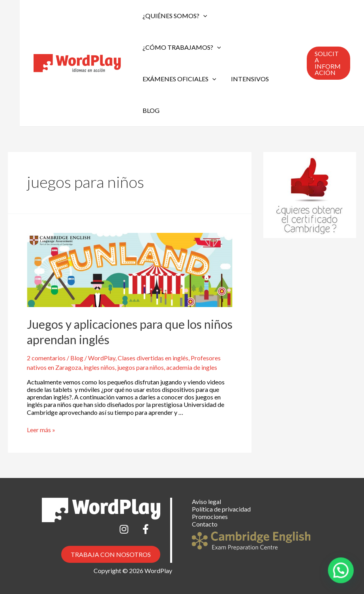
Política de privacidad (221, 509)
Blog (150, 110)
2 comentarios (46, 358)
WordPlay (102, 358)
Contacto (205, 524)
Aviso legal (206, 501)
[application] (202, 16)
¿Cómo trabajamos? (181, 47)
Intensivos (247, 79)
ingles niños (99, 367)
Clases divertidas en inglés (153, 358)
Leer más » (41, 430)
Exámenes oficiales (178, 79)
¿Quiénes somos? (174, 16)
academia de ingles (192, 367)
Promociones (210, 516)
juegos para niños (141, 367)
